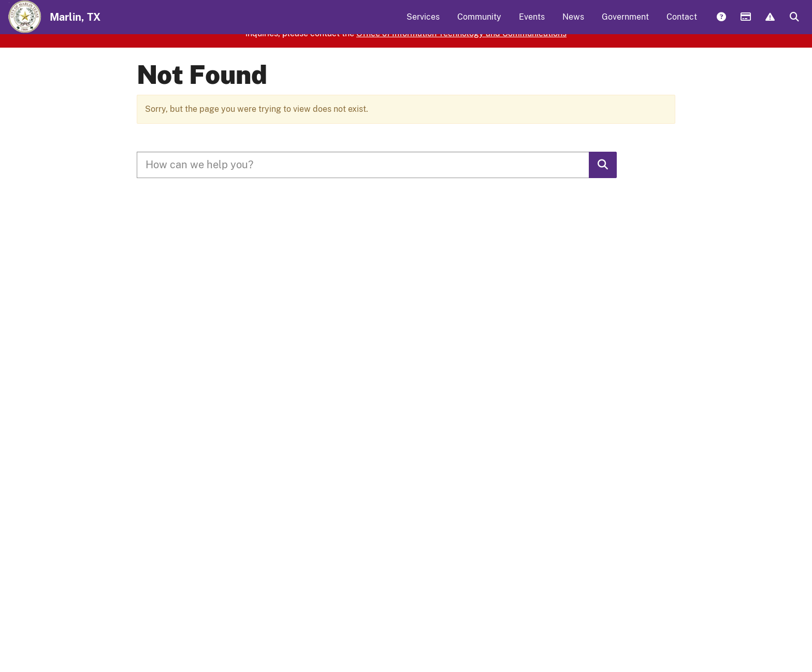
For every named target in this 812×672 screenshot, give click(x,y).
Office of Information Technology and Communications (461, 73)
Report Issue (770, 24)
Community (479, 24)
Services (423, 24)
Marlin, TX (75, 24)
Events (532, 24)
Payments (745, 24)
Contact (682, 24)
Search (794, 24)
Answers (721, 24)
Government (625, 24)
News (573, 24)
